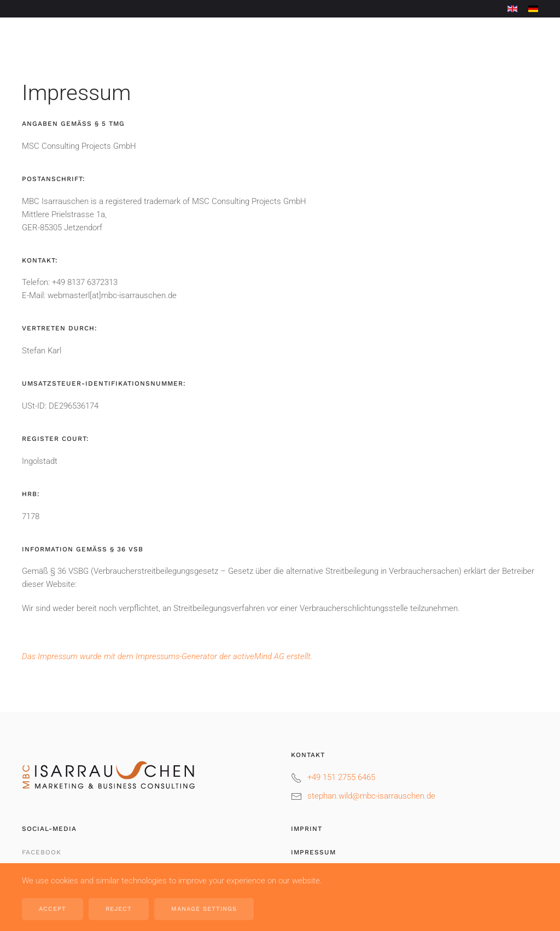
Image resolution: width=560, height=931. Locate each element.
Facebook (42, 852)
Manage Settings (204, 909)
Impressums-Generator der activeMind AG (210, 656)
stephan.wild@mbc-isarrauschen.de (371, 796)
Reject (119, 909)
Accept (52, 909)
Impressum (313, 852)
